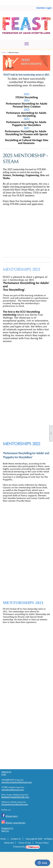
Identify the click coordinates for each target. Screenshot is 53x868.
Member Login (44, 8)
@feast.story (12, 816)
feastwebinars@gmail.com (15, 805)
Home (4, 52)
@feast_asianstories (15, 823)
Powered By (27, 847)
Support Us (7, 828)
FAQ (4, 775)
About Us (6, 772)
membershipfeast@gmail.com (17, 782)
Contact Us (16, 839)
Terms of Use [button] (25, 843)
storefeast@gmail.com (13, 790)
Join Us (5, 831)
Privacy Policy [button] (42, 843)
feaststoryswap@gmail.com (15, 797)
